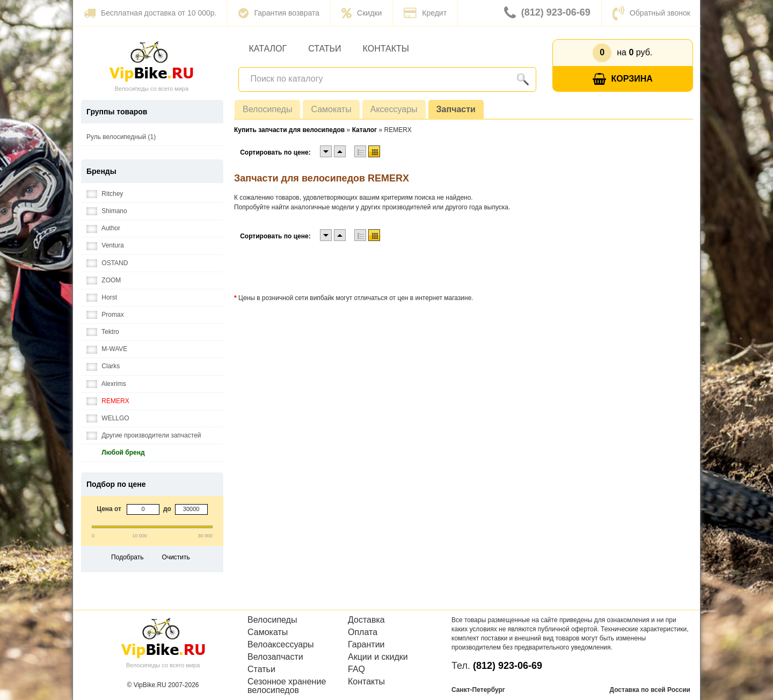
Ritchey (105, 194)
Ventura (105, 246)
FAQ (356, 669)
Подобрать (127, 557)
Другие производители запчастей (144, 436)
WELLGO (108, 418)
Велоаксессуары (281, 645)
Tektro (103, 332)
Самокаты (331, 109)
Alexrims (106, 384)
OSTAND (107, 263)
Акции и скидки (378, 657)
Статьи (324, 49)
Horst (102, 298)
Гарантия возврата (279, 13)
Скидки (362, 13)
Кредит (425, 13)
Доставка (366, 620)
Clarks (103, 366)
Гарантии (366, 645)
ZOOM (104, 280)
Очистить (176, 557)
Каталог (268, 49)
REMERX (108, 401)
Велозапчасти (275, 657)
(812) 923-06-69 (547, 13)
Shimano (107, 211)
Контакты (386, 49)
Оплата (363, 632)
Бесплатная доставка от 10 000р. (150, 13)
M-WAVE (107, 349)
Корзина (623, 79)
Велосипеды (267, 109)
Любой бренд (116, 453)
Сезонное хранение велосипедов (287, 686)
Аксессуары (394, 109)
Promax (105, 315)
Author (103, 228)
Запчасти (456, 109)
